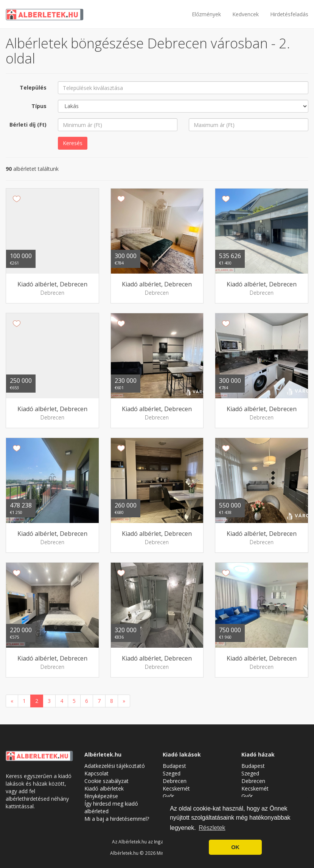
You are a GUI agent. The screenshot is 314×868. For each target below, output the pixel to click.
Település (33, 87)
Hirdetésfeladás (289, 14)
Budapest (174, 766)
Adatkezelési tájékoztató (115, 766)
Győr (168, 796)
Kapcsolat (96, 773)
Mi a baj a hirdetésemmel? (117, 819)
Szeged (172, 773)
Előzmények (206, 14)
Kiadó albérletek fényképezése (104, 792)
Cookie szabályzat (106, 781)
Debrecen (175, 781)
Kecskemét (176, 788)
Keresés (73, 143)
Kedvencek (246, 14)
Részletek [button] (212, 828)
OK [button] (235, 847)
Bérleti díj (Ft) (28, 125)
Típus (39, 106)
